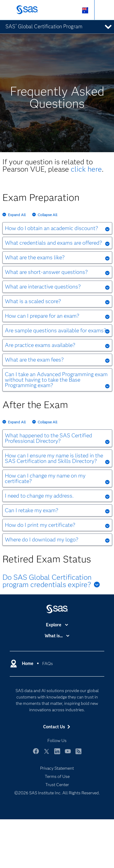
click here (86, 169)
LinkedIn (57, 754)
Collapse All (47, 215)
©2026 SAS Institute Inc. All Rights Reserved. (57, 793)
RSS (78, 754)
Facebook (36, 754)
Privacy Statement (57, 768)
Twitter (47, 754)
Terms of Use (57, 776)
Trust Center (57, 785)
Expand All (17, 215)
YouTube (68, 754)
